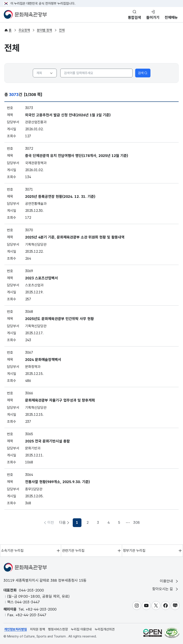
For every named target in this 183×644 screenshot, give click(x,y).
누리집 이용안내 (81, 629)
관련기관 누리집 (73, 551)
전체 (62, 30)
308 (121, 522)
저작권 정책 (37, 629)
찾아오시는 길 (166, 589)
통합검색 (135, 17)
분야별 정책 (44, 30)
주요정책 (24, 30)
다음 (132, 522)
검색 (143, 73)
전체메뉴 (171, 17)
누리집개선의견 (105, 629)
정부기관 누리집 (134, 551)
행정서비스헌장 (58, 629)
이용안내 (169, 581)
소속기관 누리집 (12, 551)
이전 (51, 522)
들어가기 (153, 17)
